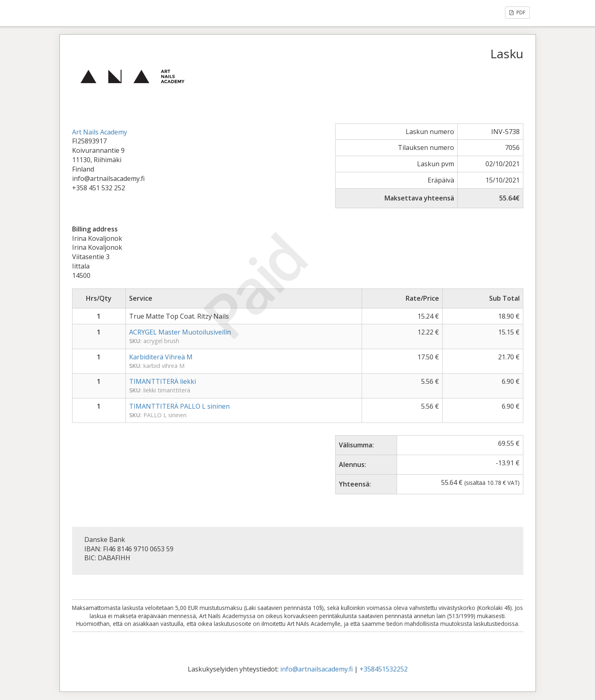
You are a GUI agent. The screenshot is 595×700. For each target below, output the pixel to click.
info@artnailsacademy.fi (316, 669)
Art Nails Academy (100, 132)
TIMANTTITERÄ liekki (162, 381)
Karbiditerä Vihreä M (161, 357)
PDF (517, 12)
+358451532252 (384, 669)
